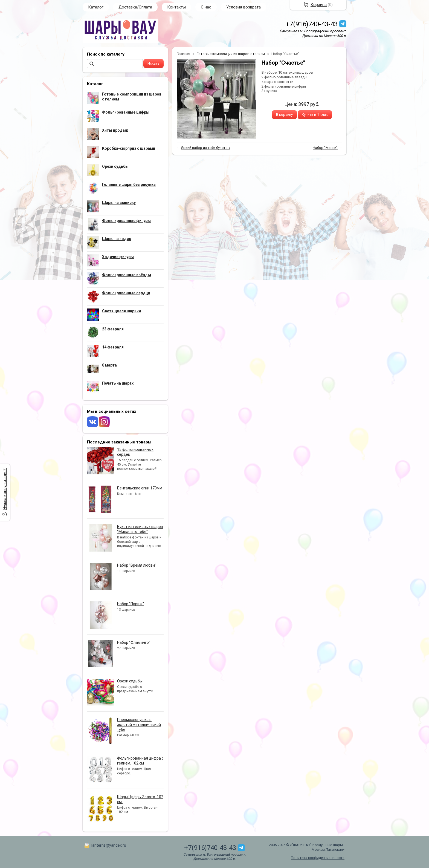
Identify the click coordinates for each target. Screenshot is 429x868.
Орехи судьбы (130, 681)
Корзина (319, 5)
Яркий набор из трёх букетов (205, 148)
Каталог (96, 7)
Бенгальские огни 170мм (140, 488)
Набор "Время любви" (137, 565)
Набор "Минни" (325, 148)
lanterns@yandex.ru (109, 845)
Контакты (176, 7)
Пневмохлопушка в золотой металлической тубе (139, 725)
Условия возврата (244, 7)
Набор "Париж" (131, 604)
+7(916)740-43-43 (312, 24)
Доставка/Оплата (135, 7)
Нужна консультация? (5, 489)
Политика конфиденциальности (318, 858)
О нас (206, 7)
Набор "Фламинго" (134, 642)
